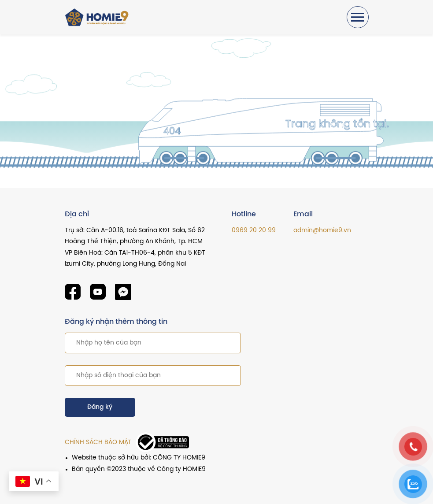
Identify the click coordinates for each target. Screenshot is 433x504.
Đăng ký (100, 407)
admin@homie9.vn (322, 231)
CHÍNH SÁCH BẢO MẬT (98, 443)
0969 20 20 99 (254, 231)
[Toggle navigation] (358, 17)
